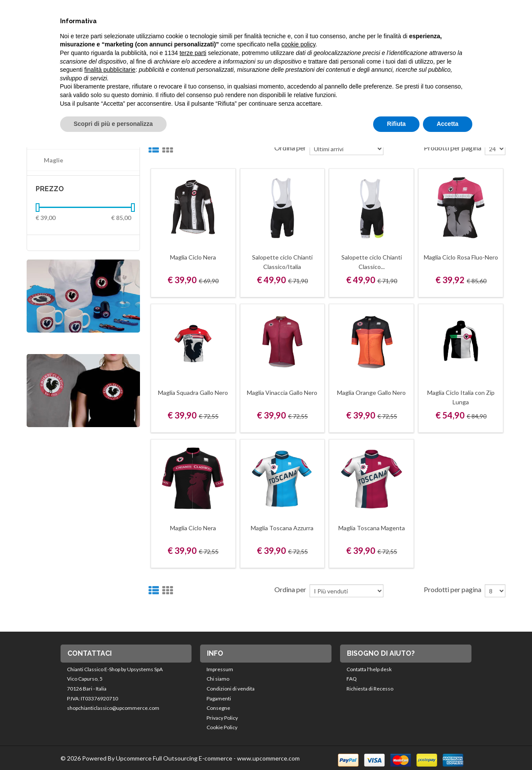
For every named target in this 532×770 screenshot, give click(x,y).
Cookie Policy (222, 727)
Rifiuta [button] (396, 124)
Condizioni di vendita (231, 689)
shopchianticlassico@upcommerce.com (113, 708)
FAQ (352, 679)
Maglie (53, 160)
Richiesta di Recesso (370, 689)
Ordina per (290, 589)
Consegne (218, 708)
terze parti (193, 53)
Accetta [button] (448, 124)
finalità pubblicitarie (110, 70)
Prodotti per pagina (453, 589)
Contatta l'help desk (369, 669)
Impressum (220, 669)
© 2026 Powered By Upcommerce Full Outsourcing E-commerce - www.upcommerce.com (180, 758)
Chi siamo (218, 679)
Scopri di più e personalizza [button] (113, 124)
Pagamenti (219, 698)
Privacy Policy (222, 718)
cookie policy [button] (298, 44)
